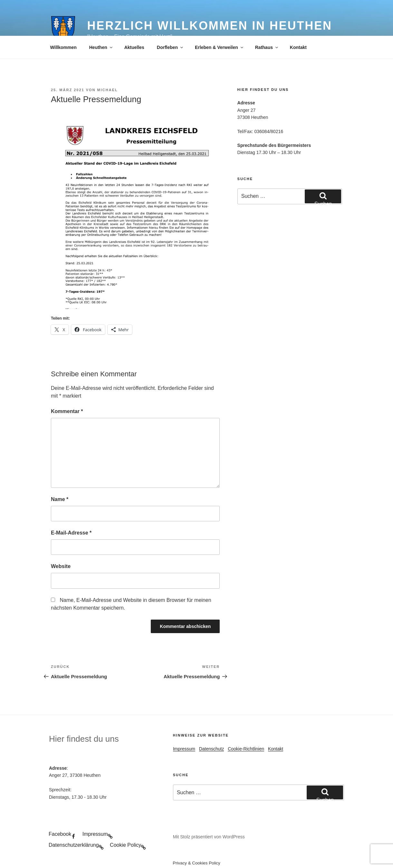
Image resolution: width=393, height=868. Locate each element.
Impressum (184, 749)
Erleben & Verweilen (220, 47)
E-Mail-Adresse (71, 533)
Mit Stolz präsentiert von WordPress (209, 837)
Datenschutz (212, 749)
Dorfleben (170, 47)
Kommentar (67, 411)
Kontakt (298, 47)
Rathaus (267, 47)
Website (61, 566)
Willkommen (63, 47)
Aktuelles (134, 47)
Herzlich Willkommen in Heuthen (210, 26)
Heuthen (101, 47)
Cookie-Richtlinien (246, 749)
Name (60, 499)
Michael (108, 90)
